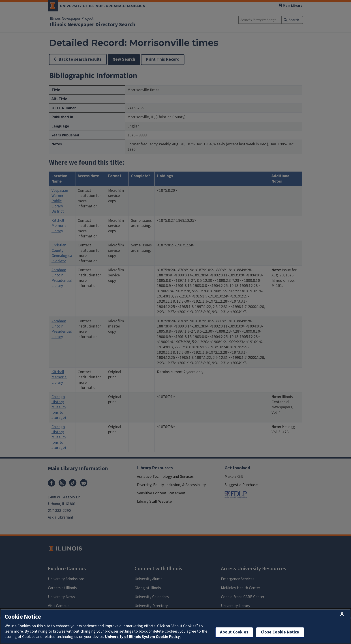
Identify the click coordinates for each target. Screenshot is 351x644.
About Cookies (234, 632)
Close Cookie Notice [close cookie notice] (280, 632)
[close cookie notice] (342, 614)
